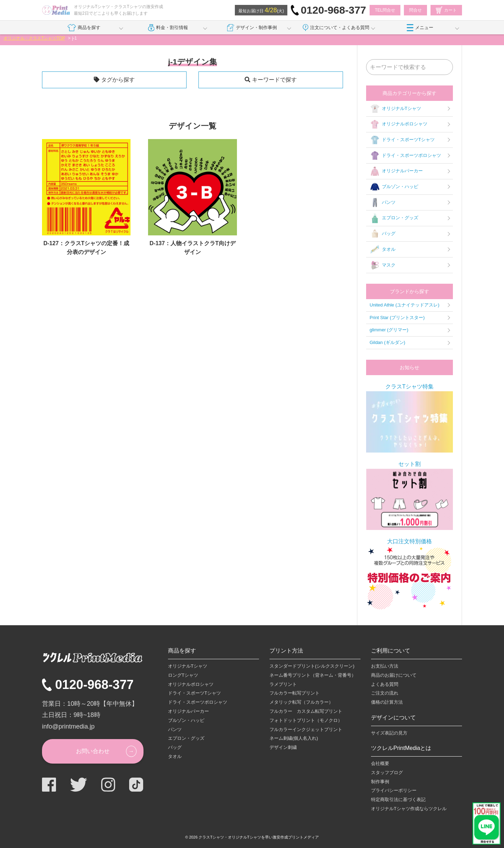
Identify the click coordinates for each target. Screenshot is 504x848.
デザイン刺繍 (283, 747)
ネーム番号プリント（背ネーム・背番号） (313, 675)
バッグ (383, 234)
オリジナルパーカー (396, 171)
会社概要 (380, 763)
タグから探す (118, 80)
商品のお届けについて (394, 675)
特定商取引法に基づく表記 (398, 799)
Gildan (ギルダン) (387, 342)
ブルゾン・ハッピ (394, 187)
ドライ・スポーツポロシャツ (405, 156)
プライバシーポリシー (394, 790)
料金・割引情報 (168, 28)
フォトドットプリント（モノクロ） (306, 720)
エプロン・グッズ (394, 218)
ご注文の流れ (385, 693)
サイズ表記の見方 (389, 733)
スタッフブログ (387, 773)
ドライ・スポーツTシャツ (402, 140)
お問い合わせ (93, 751)
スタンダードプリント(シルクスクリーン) (312, 666)
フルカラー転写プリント (295, 693)
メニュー (420, 28)
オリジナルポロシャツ (398, 124)
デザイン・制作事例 (252, 28)
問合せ (415, 10)
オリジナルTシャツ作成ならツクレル (409, 809)
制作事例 (380, 782)
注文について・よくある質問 (336, 28)
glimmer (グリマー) (389, 330)
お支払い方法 (385, 666)
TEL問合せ (385, 10)
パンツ (383, 202)
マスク (383, 265)
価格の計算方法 (387, 702)
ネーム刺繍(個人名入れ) (294, 738)
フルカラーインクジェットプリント (306, 729)
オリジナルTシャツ (395, 109)
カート (446, 10)
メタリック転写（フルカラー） (301, 702)
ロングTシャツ (183, 675)
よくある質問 (385, 684)
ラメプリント (283, 684)
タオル (383, 249)
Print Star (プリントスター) (397, 318)
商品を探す (84, 28)
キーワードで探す (274, 80)
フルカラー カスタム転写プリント (306, 711)
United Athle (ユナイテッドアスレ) (404, 305)
